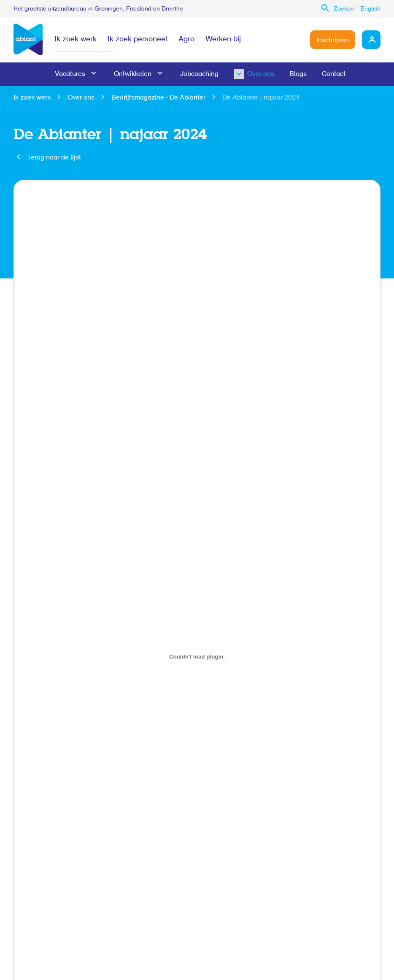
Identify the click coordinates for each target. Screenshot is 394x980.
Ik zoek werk (76, 40)
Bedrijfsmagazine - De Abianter (158, 98)
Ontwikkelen (133, 74)
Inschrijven (333, 40)
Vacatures (70, 74)
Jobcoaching (199, 74)
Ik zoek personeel (138, 40)
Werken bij (223, 40)
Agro (186, 40)
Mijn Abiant (371, 40)
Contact (334, 74)
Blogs (298, 74)
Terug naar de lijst (54, 158)
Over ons (247, 74)
